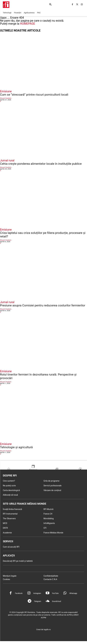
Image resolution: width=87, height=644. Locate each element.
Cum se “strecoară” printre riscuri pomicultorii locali (34, 95)
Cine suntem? (9, 481)
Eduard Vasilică (5, 98)
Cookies (6, 579)
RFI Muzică (48, 509)
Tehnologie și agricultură (16, 447)
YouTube (55, 593)
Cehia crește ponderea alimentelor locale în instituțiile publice (41, 164)
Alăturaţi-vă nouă (10, 495)
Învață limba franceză (12, 509)
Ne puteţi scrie (9, 486)
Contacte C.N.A (50, 579)
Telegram (38, 601)
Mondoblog (49, 518)
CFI (45, 528)
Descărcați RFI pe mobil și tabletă (18, 561)
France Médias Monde (53, 533)
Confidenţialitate (51, 576)
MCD (5, 523)
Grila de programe (51, 481)
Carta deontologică (11, 490)
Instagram (37, 593)
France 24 (48, 514)
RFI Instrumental (10, 514)
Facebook (19, 593)
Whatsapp (73, 593)
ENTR (5, 528)
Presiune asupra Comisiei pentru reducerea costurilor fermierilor (43, 305)
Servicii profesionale (53, 486)
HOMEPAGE (27, 24)
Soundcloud (56, 601)
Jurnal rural (7, 160)
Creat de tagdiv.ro (44, 629)
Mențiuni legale (10, 576)
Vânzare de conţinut (52, 490)
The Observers (9, 518)
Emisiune (6, 91)
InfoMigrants (49, 523)
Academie (7, 533)
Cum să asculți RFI (11, 547)
